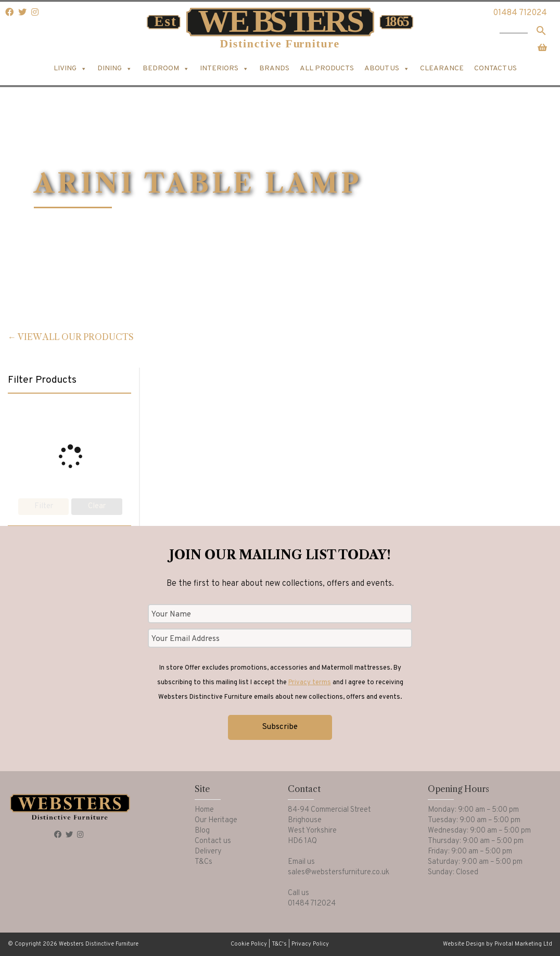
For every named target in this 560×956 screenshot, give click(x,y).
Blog (202, 831)
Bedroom (166, 69)
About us (387, 69)
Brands (274, 68)
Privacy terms (310, 683)
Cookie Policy (249, 944)
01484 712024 (520, 13)
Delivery (208, 852)
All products (327, 68)
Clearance (442, 68)
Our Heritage (216, 820)
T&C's (279, 944)
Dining (115, 69)
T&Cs (203, 862)
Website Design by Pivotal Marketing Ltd (498, 944)
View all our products (76, 337)
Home (204, 810)
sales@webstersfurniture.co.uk (339, 872)
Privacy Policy (310, 944)
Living (70, 69)
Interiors (224, 69)
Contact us (495, 68)
